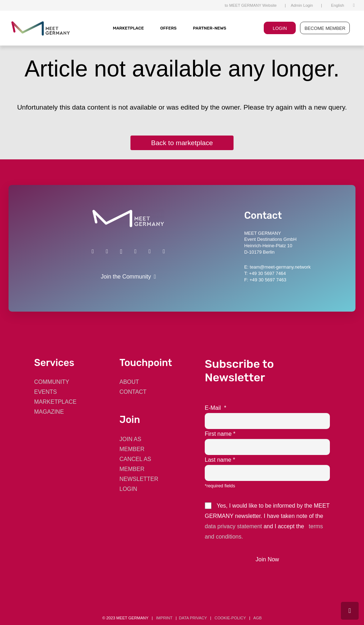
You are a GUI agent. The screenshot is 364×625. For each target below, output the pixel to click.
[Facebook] (135, 251)
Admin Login (302, 5)
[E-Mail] (164, 251)
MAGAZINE (49, 412)
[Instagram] (121, 251)
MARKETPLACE (129, 28)
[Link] (128, 219)
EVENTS (45, 392)
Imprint (164, 618)
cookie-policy (230, 618)
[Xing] (107, 251)
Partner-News (210, 28)
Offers (168, 28)
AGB (258, 618)
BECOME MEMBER (325, 28)
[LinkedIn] (93, 251)
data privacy (193, 618)
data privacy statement (233, 526)
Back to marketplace (182, 143)
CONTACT (133, 392)
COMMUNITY (52, 382)
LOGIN (280, 28)
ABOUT (129, 382)
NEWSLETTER (139, 479)
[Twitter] (150, 251)
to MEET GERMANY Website (251, 5)
